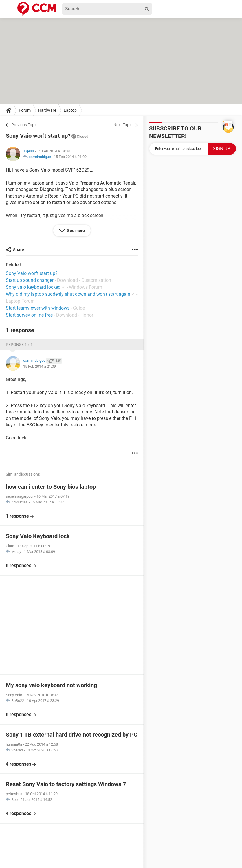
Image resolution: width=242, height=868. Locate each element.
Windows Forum (86, 287)
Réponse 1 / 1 (19, 345)
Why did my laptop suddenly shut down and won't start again (68, 294)
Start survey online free (29, 315)
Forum (25, 110)
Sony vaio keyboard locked (33, 287)
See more (76, 231)
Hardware (47, 110)
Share (19, 250)
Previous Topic (24, 125)
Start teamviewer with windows (38, 308)
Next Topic (123, 125)
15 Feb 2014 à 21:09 (70, 157)
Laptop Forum (20, 301)
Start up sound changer (30, 280)
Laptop (70, 110)
